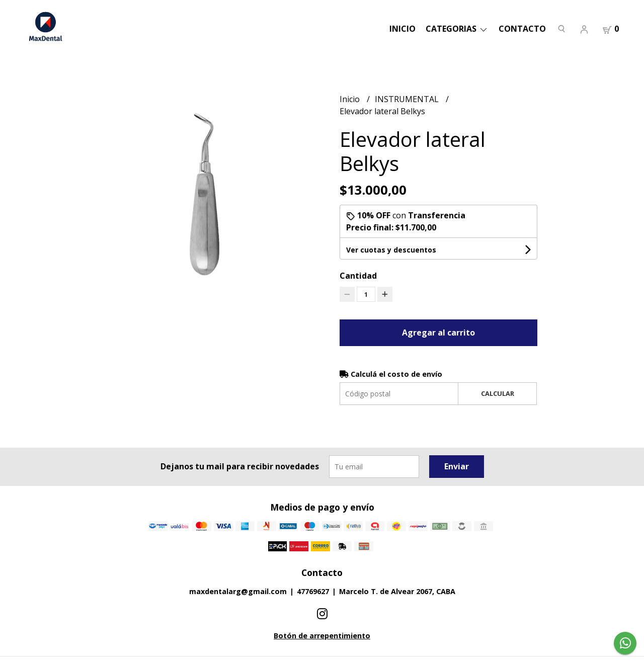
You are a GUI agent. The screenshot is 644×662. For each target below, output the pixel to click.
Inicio (403, 29)
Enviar (457, 466)
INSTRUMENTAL (408, 99)
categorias (457, 29)
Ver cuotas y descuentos (391, 250)
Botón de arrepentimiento (322, 636)
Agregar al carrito (438, 333)
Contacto (522, 29)
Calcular (498, 393)
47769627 (313, 591)
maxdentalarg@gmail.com (238, 591)
